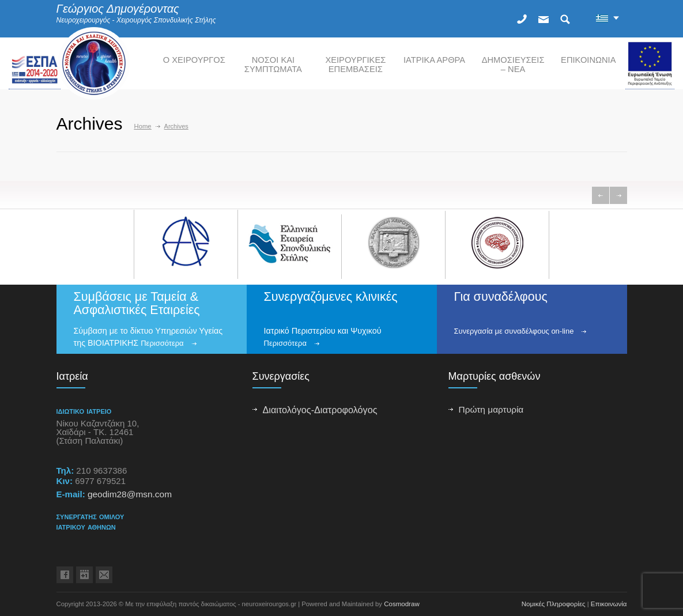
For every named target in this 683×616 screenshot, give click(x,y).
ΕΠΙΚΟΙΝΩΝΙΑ (588, 60)
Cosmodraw (402, 604)
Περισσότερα (162, 343)
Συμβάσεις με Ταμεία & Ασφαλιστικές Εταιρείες (137, 303)
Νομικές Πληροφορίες (554, 604)
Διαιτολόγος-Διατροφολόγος (320, 410)
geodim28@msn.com (130, 494)
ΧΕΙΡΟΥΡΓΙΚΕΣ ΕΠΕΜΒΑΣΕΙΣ (355, 65)
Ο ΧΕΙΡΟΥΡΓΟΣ (194, 60)
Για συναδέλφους (501, 297)
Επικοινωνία (609, 604)
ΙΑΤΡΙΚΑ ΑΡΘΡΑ (434, 60)
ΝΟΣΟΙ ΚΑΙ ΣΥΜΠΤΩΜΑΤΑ (273, 65)
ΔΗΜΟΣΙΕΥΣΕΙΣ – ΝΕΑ (513, 65)
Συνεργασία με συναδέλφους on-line (514, 331)
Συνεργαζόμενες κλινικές (331, 297)
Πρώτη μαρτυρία (491, 409)
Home (143, 126)
